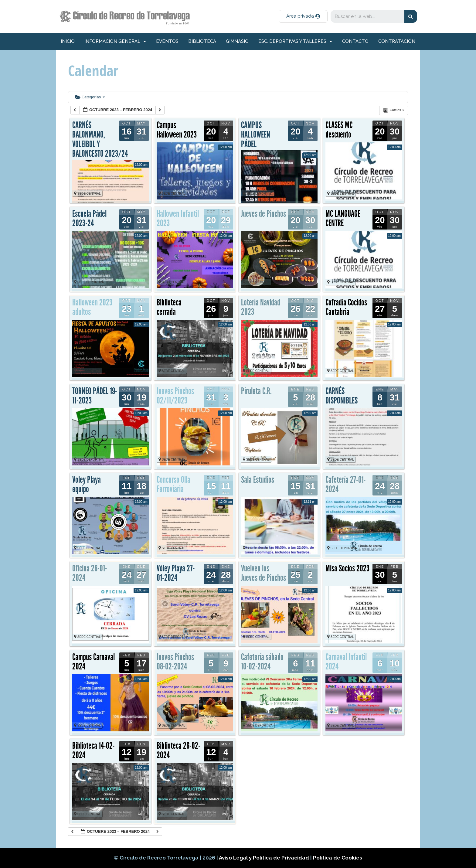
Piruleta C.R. (256, 391)
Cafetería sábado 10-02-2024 (262, 662)
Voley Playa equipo (87, 485)
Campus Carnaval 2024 (93, 662)
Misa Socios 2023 (347, 568)
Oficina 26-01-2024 (90, 573)
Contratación (397, 41)
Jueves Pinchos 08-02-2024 (175, 662)
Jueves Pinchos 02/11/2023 (175, 396)
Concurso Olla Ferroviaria (173, 485)
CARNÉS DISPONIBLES (342, 396)
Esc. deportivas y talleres (295, 41)
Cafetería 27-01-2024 (346, 485)
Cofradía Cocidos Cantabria (346, 307)
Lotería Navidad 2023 (261, 307)
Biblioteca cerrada (169, 307)
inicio (68, 41)
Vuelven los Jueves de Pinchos (263, 573)
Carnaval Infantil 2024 (346, 662)
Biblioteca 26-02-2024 (178, 751)
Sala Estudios (258, 480)
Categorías (90, 97)
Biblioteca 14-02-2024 (93, 751)
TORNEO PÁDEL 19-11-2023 (95, 396)
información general (115, 41)
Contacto (355, 41)
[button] (303, 16)
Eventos (167, 41)
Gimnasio (237, 41)
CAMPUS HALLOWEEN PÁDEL (256, 135)
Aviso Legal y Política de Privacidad (265, 858)
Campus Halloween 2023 (177, 130)
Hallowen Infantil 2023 (178, 219)
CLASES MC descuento (339, 130)
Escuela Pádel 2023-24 (89, 219)
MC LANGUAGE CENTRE (343, 219)
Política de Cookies (338, 858)
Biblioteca (202, 41)
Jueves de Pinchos (263, 214)
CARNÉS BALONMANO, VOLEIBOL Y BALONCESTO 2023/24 (100, 140)
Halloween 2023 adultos (92, 307)
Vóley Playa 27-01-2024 (176, 573)
